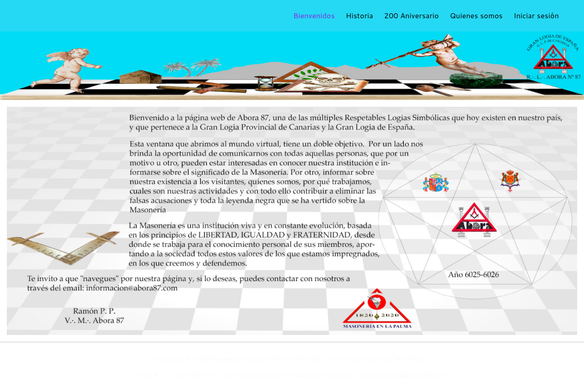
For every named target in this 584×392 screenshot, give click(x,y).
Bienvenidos (314, 15)
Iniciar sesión (536, 15)
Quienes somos (476, 15)
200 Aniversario (412, 15)
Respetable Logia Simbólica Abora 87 (268, 359)
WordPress (411, 359)
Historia (360, 15)
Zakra (379, 359)
